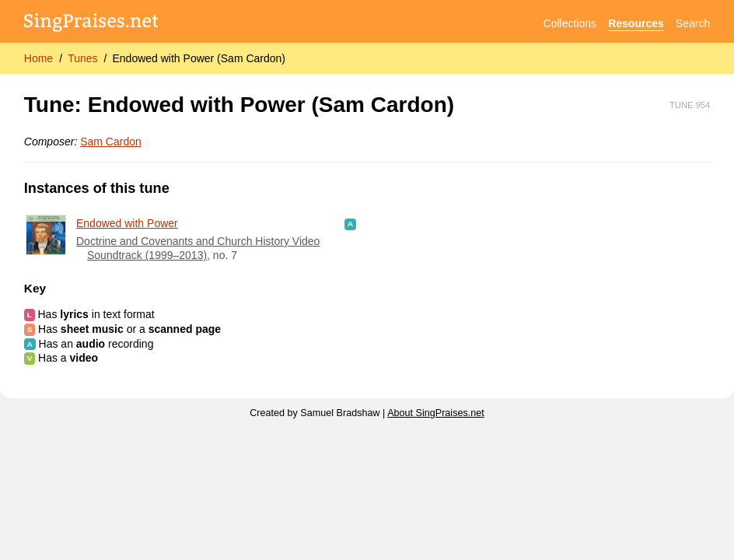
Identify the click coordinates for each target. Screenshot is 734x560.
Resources (636, 23)
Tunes (82, 58)
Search (693, 23)
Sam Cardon (111, 142)
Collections (570, 23)
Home (38, 58)
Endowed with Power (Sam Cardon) (199, 58)
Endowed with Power (127, 223)
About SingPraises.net (436, 413)
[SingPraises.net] (91, 24)
